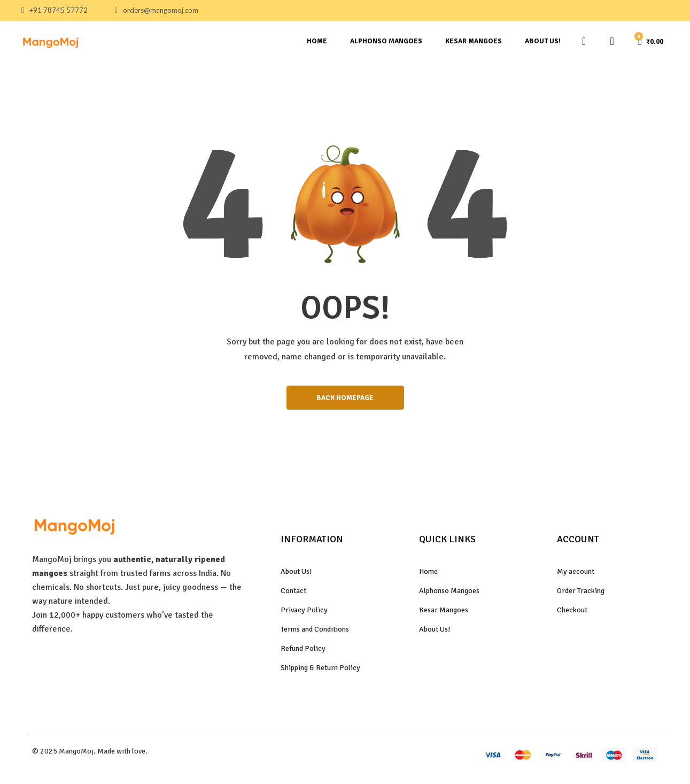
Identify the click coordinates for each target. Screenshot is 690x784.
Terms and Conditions (315, 632)
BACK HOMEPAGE (345, 399)
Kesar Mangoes (474, 41)
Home (317, 41)
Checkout (572, 613)
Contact (293, 594)
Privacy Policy (304, 613)
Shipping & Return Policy (320, 671)
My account (576, 574)
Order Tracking (581, 594)
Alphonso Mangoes (386, 41)
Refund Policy (303, 652)
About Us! (543, 41)
